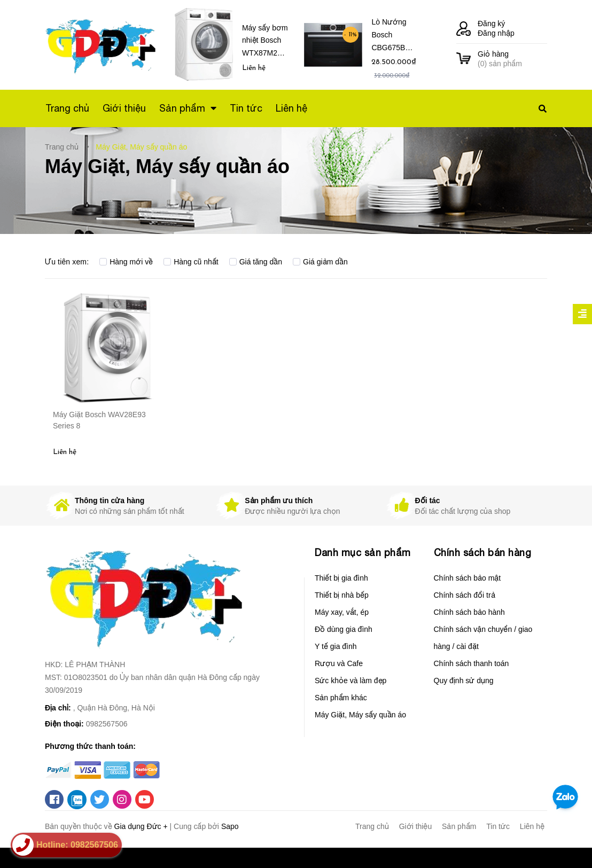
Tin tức (498, 826)
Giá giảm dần (320, 262)
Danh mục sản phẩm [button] (363, 553)
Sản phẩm (459, 826)
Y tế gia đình (336, 646)
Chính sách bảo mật (468, 578)
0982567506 (107, 724)
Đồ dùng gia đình (344, 629)
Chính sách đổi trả (465, 595)
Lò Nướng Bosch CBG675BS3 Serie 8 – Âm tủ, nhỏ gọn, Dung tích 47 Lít (393, 37)
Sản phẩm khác (341, 698)
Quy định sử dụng (464, 681)
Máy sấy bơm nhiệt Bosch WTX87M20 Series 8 (265, 42)
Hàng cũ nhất (191, 262)
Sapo (230, 826)
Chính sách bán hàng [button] (483, 553)
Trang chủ (372, 826)
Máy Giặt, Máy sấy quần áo (360, 715)
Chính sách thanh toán (472, 663)
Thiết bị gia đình (341, 578)
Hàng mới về (126, 262)
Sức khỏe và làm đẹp (350, 681)
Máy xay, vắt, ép (342, 612)
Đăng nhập (496, 33)
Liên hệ (532, 826)
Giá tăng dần (256, 262)
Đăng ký (491, 24)
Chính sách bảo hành (469, 612)
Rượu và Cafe (339, 663)
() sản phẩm (512, 58)
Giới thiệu (416, 826)
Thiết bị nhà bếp (342, 595)
